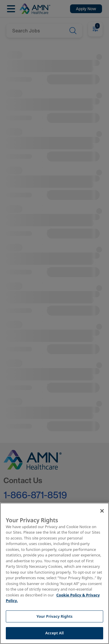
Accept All (55, 633)
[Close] (102, 511)
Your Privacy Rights (54, 616)
